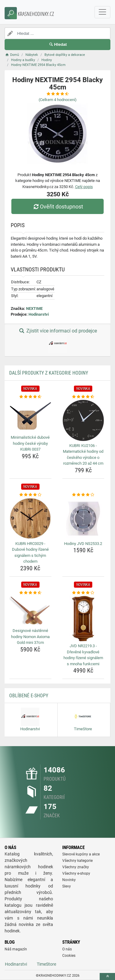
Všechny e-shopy (76, 873)
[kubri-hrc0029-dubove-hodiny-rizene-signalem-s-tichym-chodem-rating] (30, 495)
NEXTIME (34, 309)
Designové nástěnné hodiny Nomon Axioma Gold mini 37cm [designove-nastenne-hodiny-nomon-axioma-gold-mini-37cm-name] (30, 637)
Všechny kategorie (77, 861)
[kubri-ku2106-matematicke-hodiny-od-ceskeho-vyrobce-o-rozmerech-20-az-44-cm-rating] (83, 397)
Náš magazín (16, 949)
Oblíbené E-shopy (29, 696)
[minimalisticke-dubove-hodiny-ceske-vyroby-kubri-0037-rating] (30, 397)
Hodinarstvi (39, 314)
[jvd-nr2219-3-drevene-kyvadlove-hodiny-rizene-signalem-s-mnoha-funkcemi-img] (83, 619)
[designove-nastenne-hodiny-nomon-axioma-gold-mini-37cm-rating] (30, 593)
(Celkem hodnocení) (58, 100)
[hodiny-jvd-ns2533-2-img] (83, 518)
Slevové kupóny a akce (81, 854)
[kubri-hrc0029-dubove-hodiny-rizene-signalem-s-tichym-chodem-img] (30, 518)
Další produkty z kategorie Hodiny (49, 373)
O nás (67, 949)
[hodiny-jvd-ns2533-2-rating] (83, 495)
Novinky (69, 880)
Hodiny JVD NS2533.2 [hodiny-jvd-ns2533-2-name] (83, 544)
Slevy (67, 886)
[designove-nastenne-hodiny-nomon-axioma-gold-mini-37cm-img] (30, 611)
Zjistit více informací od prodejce (57, 340)
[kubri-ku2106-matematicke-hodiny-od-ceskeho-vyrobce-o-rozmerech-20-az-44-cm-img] (83, 420)
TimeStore (46, 964)
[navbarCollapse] (102, 12)
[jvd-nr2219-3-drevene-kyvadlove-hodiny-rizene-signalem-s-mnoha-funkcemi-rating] (83, 593)
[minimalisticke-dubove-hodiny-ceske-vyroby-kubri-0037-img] (30, 416)
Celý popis (84, 187)
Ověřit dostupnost (57, 207)
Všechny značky (76, 867)
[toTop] (107, 976)
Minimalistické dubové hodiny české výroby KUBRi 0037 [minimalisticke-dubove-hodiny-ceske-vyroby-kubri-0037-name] (30, 443)
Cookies (69, 956)
